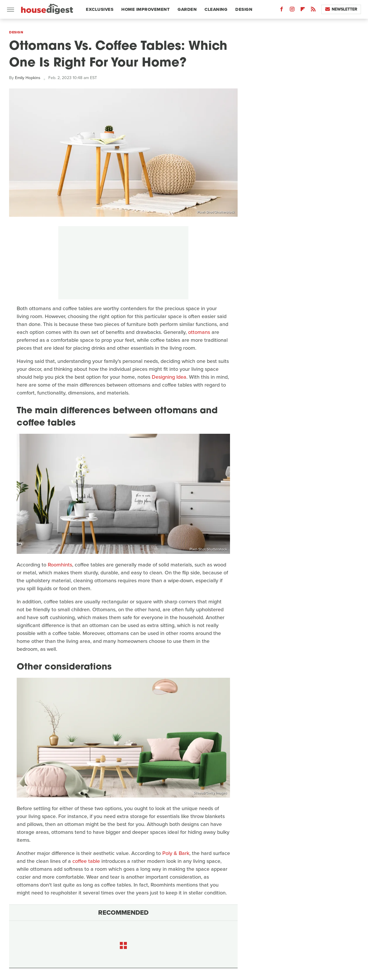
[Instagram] (292, 10)
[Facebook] (282, 10)
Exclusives (100, 9)
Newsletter (341, 9)
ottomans (199, 332)
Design (244, 9)
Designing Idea (169, 377)
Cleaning (216, 9)
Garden (187, 9)
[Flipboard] (303, 10)
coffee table (86, 861)
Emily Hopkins (28, 78)
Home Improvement (145, 9)
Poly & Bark (176, 853)
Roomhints (60, 565)
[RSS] (313, 10)
